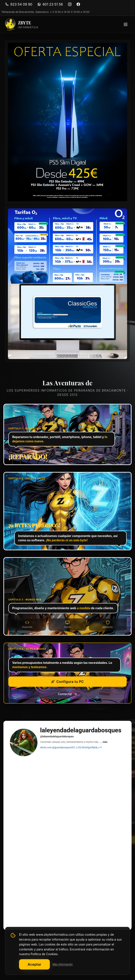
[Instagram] (70, 4)
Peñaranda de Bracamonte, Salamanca (25, 12)
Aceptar (34, 964)
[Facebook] (78, 4)
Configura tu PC (67, 682)
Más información (63, 964)
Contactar (67, 694)
